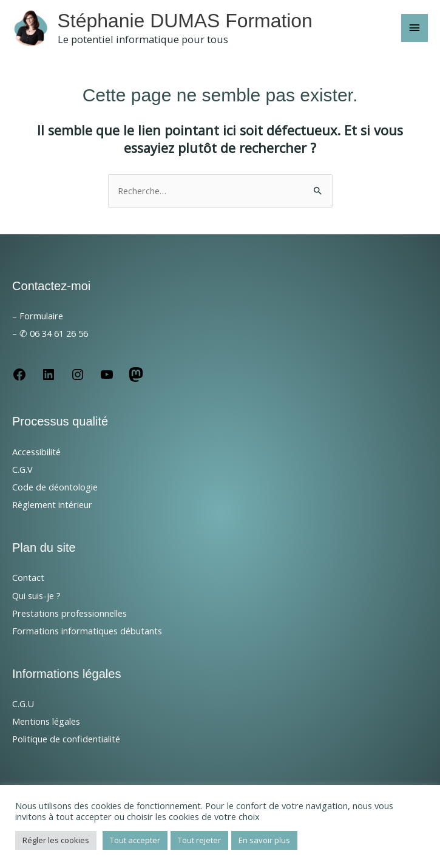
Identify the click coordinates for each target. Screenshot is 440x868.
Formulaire (41, 316)
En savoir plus (264, 840)
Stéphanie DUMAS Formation (185, 21)
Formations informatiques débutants (87, 631)
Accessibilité (36, 452)
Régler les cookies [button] (56, 840)
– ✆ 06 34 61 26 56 (50, 333)
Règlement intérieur (52, 504)
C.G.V (22, 469)
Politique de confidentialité (66, 739)
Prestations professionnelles (69, 613)
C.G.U (23, 704)
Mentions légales (46, 721)
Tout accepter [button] (135, 840)
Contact (28, 577)
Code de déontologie (55, 487)
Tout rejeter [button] (199, 840)
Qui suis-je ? (36, 595)
